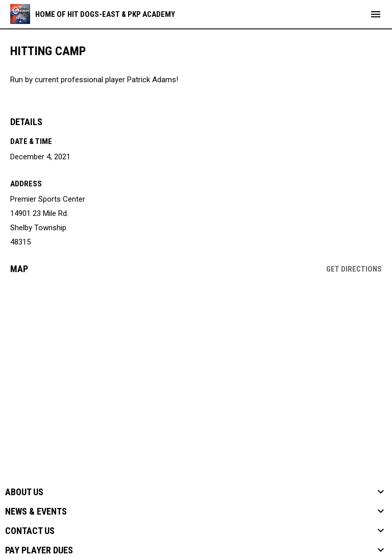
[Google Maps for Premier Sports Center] (196, 360)
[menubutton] (376, 14)
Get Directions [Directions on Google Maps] (354, 269)
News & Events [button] (36, 512)
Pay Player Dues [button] (39, 550)
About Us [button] (24, 492)
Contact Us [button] (30, 531)
